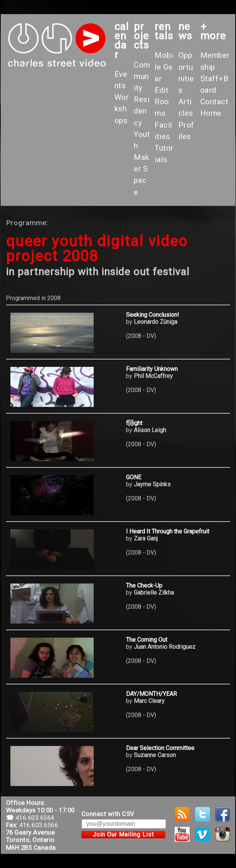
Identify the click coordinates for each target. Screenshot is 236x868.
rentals (164, 31)
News (185, 31)
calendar (122, 41)
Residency (142, 111)
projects (141, 36)
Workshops (122, 109)
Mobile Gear (164, 67)
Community (142, 76)
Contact (214, 102)
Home (211, 113)
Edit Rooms (162, 102)
